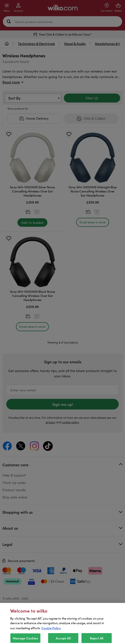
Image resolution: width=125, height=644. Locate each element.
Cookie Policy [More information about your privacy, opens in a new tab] (51, 636)
